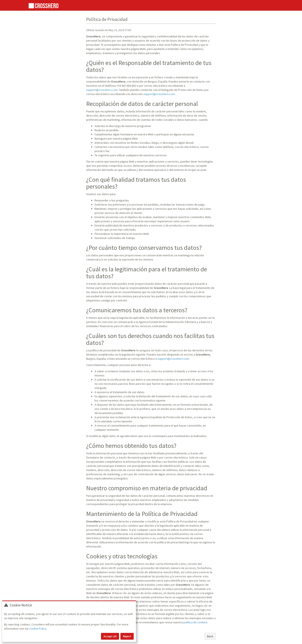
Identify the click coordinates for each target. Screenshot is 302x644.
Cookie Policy (38, 629)
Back (210, 636)
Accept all (110, 636)
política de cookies (195, 622)
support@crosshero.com (102, 90)
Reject (127, 636)
